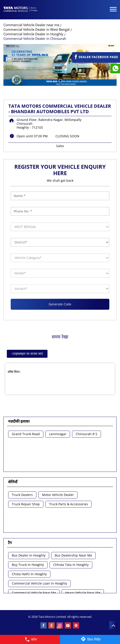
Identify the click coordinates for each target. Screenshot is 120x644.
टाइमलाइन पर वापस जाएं (27, 354)
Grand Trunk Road (26, 434)
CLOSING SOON (67, 136)
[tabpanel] (60, 65)
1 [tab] (60, 80)
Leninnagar (58, 434)
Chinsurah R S (86, 434)
